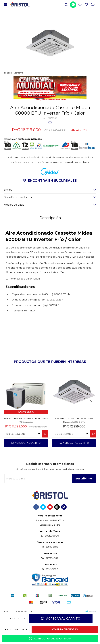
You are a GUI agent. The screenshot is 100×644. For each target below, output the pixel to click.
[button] (66, 5)
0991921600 (52, 569)
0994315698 (52, 547)
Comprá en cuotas (65, 629)
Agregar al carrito (63, 619)
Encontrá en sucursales (52, 181)
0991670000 (52, 536)
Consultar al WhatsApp (53, 639)
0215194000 (52, 558)
